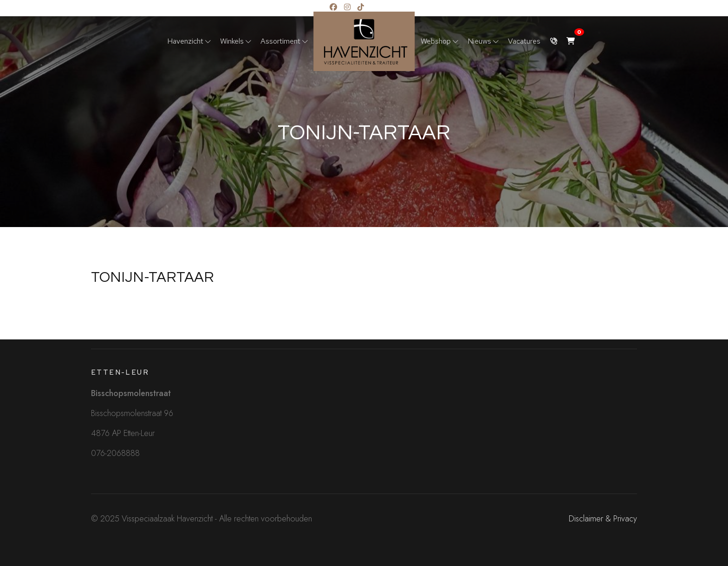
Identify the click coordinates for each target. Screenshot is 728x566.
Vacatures (524, 41)
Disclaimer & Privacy (603, 519)
